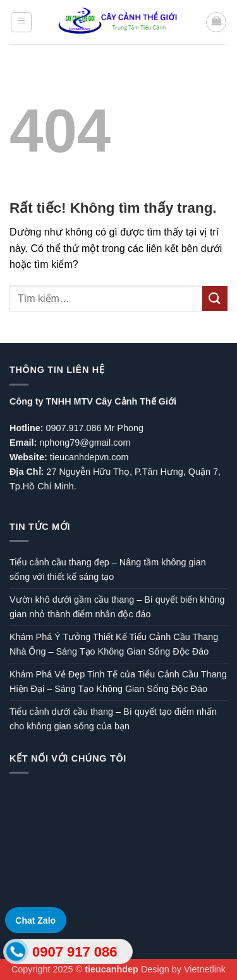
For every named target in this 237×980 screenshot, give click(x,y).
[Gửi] (215, 298)
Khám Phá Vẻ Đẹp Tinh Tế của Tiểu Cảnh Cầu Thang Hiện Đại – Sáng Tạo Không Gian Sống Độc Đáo (118, 682)
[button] (21, 22)
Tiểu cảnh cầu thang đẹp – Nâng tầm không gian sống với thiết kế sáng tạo (108, 569)
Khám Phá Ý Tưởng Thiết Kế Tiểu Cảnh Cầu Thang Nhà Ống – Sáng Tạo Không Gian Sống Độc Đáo (114, 644)
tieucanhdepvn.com (89, 457)
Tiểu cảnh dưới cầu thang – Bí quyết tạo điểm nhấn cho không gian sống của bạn (113, 719)
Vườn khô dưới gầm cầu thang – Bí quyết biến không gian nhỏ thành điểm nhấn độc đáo (117, 607)
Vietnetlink (205, 969)
